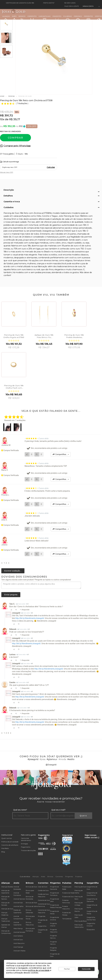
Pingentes (57, 18)
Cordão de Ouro (43, 890)
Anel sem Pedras (19, 951)
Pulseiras (68, 19)
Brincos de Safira (32, 906)
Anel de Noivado (19, 932)
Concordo (86, 969)
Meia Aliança (18, 928)
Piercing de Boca (81, 921)
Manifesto (5, 848)
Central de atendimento (26, 839)
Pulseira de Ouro (68, 897)
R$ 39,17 (15, 119)
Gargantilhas (45, 18)
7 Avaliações (22, 103)
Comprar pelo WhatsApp (17, 146)
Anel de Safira (18, 906)
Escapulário (91, 930)
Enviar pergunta (11, 595)
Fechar (67, 969)
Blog (3, 852)
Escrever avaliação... (13, 571)
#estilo (71, 759)
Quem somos (7, 838)
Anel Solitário (18, 936)
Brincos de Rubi (31, 903)
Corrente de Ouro (44, 900)
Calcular (51, 167)
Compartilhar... (61, 454)
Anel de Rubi (18, 903)
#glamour (52, 759)
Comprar (16, 138)
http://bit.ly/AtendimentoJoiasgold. (30, 618)
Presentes (88, 18)
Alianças (6, 19)
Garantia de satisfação (10, 845)
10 (2, 119)
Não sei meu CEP (7, 172)
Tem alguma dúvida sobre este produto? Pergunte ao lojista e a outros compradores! (36, 580)
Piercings (78, 19)
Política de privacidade (10, 842)
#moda (62, 759)
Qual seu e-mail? (58, 810)
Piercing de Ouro (80, 887)
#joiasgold (33, 759)
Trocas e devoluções (28, 850)
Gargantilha (42, 926)
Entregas (24, 844)
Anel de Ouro (18, 940)
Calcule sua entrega (9, 162)
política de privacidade (39, 970)
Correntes (32, 18)
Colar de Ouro (43, 887)
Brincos (22, 19)
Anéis (14, 19)
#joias (42, 759)
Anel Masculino (19, 943)
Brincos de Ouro (31, 887)
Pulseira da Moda (68, 893)
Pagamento (26, 847)
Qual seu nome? (20, 810)
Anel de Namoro (19, 899)
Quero (83, 816)
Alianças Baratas (7, 887)
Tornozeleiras (67, 919)
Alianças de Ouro (7, 909)
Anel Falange (18, 947)
